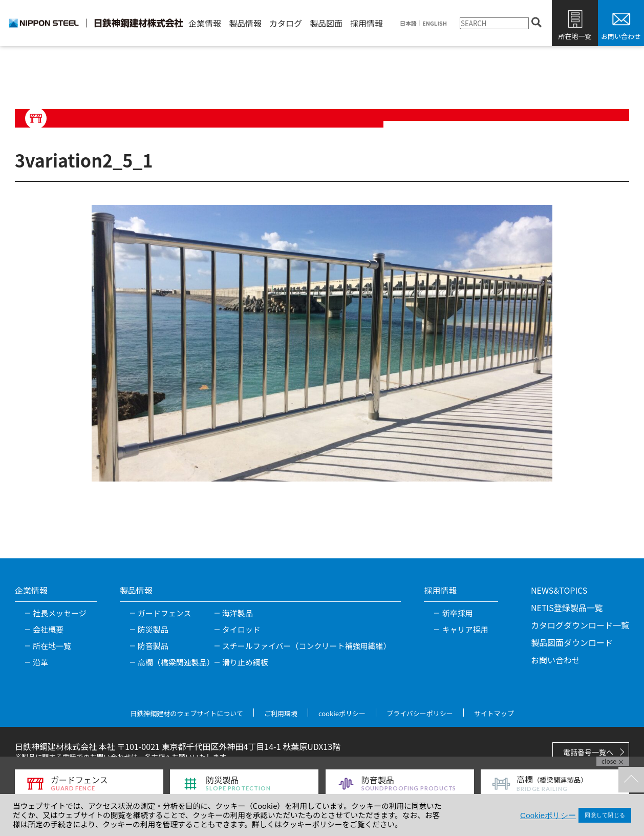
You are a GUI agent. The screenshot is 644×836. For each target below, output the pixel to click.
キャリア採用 (465, 629)
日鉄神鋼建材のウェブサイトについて (187, 713)
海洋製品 (238, 613)
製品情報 (245, 23)
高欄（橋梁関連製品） (176, 662)
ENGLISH (435, 23)
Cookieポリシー (548, 815)
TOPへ (631, 780)
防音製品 (153, 646)
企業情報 (205, 23)
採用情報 (367, 23)
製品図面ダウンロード (572, 642)
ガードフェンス (165, 613)
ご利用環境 (281, 713)
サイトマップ (494, 713)
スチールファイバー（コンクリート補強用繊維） (307, 646)
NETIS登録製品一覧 (567, 608)
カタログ (286, 23)
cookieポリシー (342, 713)
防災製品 (153, 629)
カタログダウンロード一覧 (580, 625)
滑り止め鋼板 (245, 662)
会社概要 (48, 629)
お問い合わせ (621, 36)
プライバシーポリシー (420, 713)
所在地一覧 (575, 36)
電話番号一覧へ (588, 752)
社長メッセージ (60, 613)
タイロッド (241, 629)
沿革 (40, 662)
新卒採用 (457, 613)
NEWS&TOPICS (559, 590)
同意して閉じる (605, 815)
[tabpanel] (322, 343)
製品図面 (326, 23)
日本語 (408, 23)
